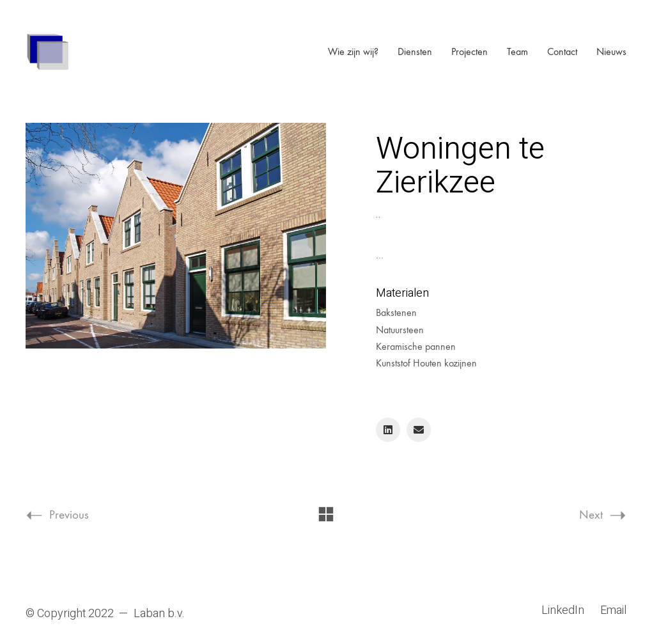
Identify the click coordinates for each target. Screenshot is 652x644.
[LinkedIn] (388, 430)
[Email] (419, 430)
